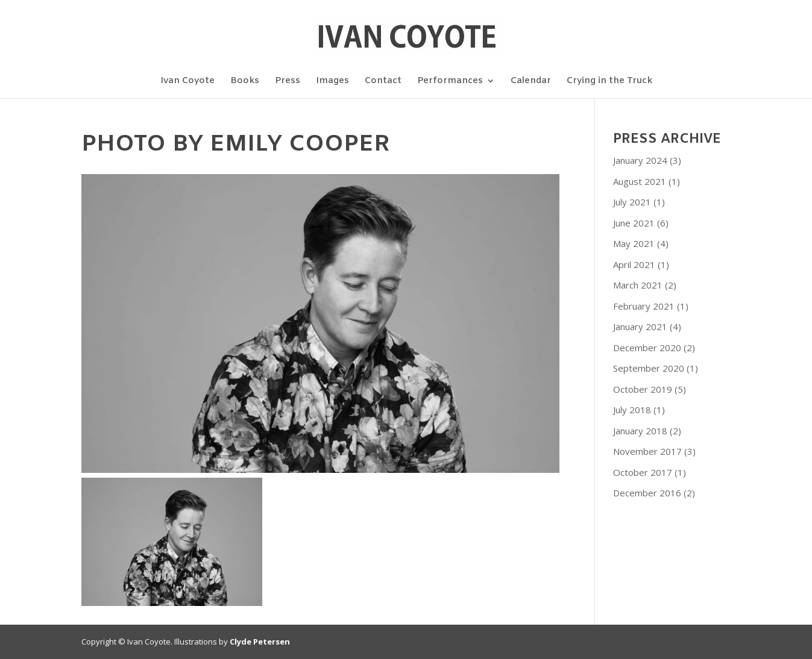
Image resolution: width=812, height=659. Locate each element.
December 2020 (647, 348)
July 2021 (632, 202)
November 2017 (647, 451)
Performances (450, 82)
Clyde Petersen (260, 642)
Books (245, 82)
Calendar (531, 82)
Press (288, 82)
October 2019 (643, 389)
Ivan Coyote (187, 82)
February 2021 (644, 306)
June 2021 (634, 223)
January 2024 (640, 160)
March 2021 (638, 285)
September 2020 (649, 368)
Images (332, 82)
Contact (383, 82)
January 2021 (640, 326)
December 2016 (647, 493)
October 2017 (643, 472)
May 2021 (634, 243)
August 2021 (640, 181)
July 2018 (632, 410)
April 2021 (634, 264)
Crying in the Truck (609, 82)
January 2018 (640, 431)
